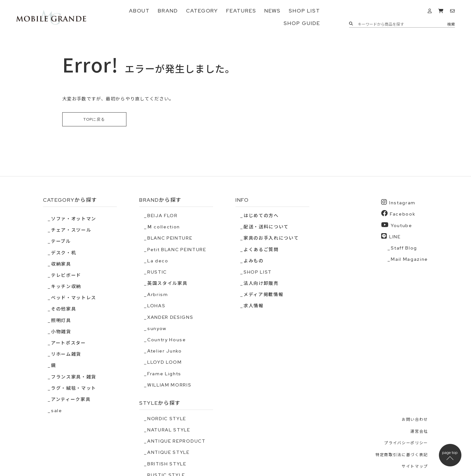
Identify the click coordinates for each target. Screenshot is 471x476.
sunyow (157, 328)
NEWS (273, 11)
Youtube (397, 225)
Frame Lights (164, 374)
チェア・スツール (71, 230)
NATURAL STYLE (169, 430)
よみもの (254, 261)
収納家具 (61, 264)
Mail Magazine (409, 259)
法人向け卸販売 (261, 283)
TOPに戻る (94, 119)
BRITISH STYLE (167, 463)
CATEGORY (202, 11)
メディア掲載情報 (263, 294)
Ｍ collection (164, 227)
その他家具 (64, 309)
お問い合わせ (415, 420)
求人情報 (254, 306)
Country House (167, 340)
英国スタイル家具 (167, 283)
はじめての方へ (261, 216)
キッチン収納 (66, 286)
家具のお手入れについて (271, 238)
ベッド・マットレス (74, 298)
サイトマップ (415, 466)
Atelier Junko (165, 351)
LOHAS (156, 306)
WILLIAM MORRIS (169, 385)
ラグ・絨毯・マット (74, 388)
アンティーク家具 (71, 399)
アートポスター (69, 343)
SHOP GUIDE (302, 23)
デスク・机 (64, 252)
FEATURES (241, 11)
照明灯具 (61, 320)
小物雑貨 (61, 332)
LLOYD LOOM (165, 362)
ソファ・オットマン (74, 219)
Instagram (398, 202)
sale (57, 411)
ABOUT (140, 11)
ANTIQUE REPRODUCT (176, 441)
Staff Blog (404, 248)
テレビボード (66, 275)
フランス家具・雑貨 (74, 377)
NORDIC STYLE (167, 419)
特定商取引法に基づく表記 (402, 455)
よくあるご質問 (261, 249)
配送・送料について (266, 227)
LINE (391, 236)
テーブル (61, 241)
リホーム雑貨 (66, 354)
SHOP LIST (304, 11)
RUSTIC (157, 272)
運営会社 (419, 431)
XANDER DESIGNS (170, 317)
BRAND (168, 11)
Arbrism (158, 294)
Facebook (398, 213)
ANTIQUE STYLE (168, 452)
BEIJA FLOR (163, 216)
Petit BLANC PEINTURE (177, 249)
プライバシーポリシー (406, 443)
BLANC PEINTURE (170, 238)
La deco (158, 261)
